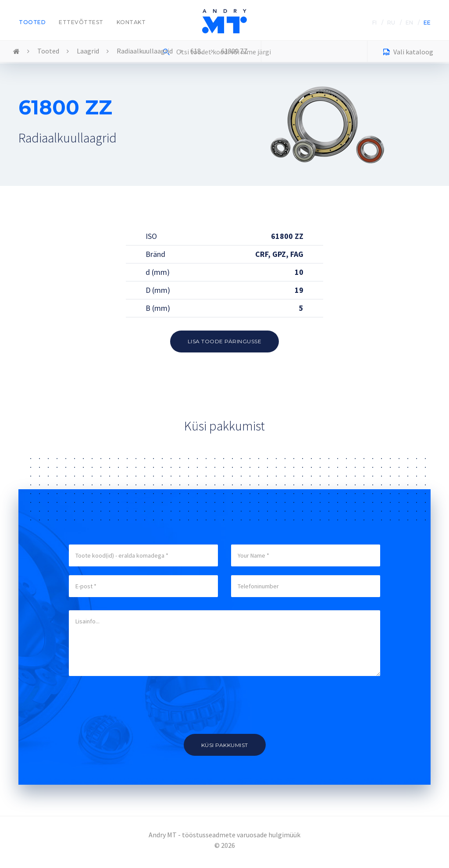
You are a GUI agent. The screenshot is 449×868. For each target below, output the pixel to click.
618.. (197, 51)
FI (374, 23)
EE (427, 23)
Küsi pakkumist (225, 745)
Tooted (32, 22)
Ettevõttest (81, 22)
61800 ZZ (234, 51)
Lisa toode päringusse (225, 341)
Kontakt (131, 22)
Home (16, 52)
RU (391, 23)
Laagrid (88, 51)
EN (409, 23)
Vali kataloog (408, 53)
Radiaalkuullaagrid (145, 51)
